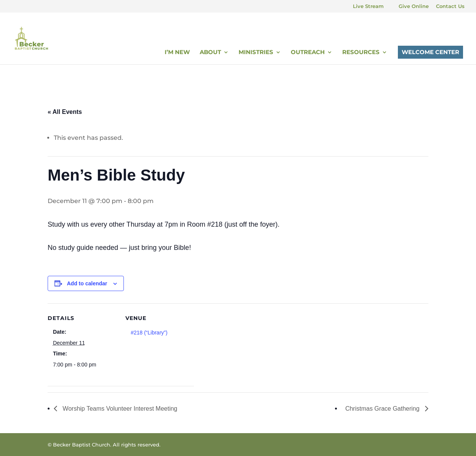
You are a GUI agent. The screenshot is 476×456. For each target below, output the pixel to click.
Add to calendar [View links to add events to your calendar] (87, 283)
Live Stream (368, 6)
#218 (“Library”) (149, 333)
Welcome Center (430, 52)
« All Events (65, 112)
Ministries (256, 53)
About (210, 53)
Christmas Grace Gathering (383, 409)
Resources (361, 53)
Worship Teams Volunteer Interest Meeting (119, 409)
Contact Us (450, 6)
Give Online (414, 6)
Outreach (308, 53)
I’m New (177, 53)
